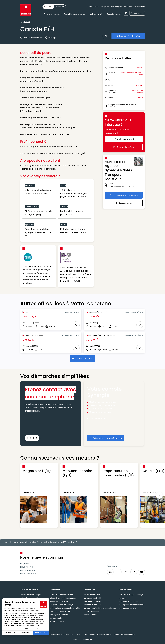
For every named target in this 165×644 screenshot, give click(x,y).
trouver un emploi (20, 542)
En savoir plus (29, 492)
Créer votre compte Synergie (107, 439)
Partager (51, 38)
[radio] (48, 7)
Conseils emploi (114, 14)
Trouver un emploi (53, 14)
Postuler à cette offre (130, 37)
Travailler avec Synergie (76, 14)
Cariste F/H (29, 316)
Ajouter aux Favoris (31, 37)
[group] (54, 7)
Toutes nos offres (84, 359)
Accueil (8, 542)
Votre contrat (97, 14)
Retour (25, 22)
